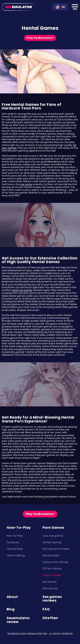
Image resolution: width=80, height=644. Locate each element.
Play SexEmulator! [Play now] (40, 38)
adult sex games (22, 290)
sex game (26, 184)
